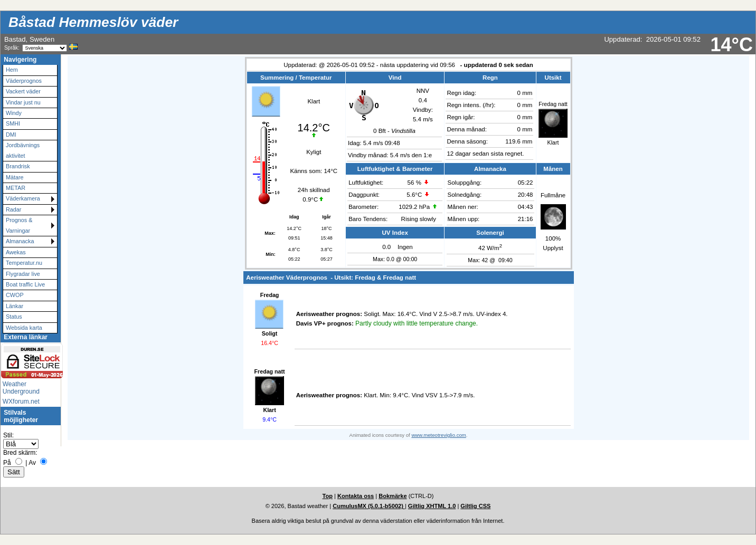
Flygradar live (23, 274)
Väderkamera (23, 198)
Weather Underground (21, 388)
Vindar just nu (23, 102)
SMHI (13, 123)
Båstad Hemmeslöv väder (93, 22)
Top (328, 496)
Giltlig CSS (475, 506)
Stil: (8, 435)
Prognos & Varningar (19, 225)
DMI (11, 135)
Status (14, 317)
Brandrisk (18, 166)
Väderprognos (24, 81)
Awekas (16, 252)
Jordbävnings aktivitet (23, 150)
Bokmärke (393, 496)
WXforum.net (21, 401)
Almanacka (20, 241)
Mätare (15, 177)
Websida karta (24, 328)
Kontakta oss (356, 496)
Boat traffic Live (25, 284)
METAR (16, 188)
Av (32, 463)
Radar (13, 209)
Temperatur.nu (24, 263)
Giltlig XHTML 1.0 (432, 506)
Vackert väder (23, 91)
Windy (14, 113)
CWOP (15, 295)
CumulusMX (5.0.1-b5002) (369, 506)
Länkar (15, 306)
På (7, 463)
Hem (12, 70)
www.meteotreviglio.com (438, 435)
